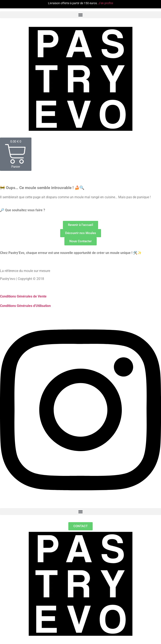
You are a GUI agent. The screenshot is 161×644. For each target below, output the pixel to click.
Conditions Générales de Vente (23, 296)
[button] (80, 15)
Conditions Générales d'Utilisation (25, 306)
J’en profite (106, 3)
